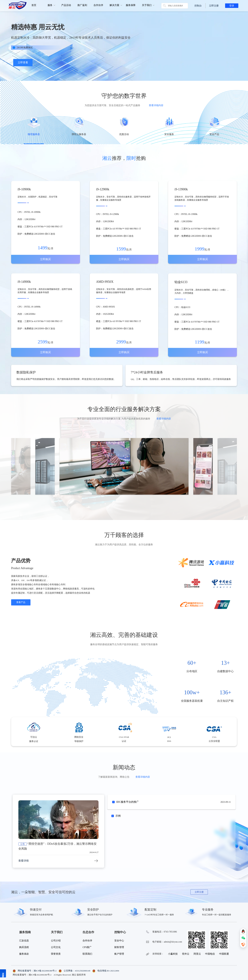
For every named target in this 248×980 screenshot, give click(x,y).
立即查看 (23, 62)
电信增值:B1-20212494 (106, 971)
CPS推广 (87, 947)
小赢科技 (173, 954)
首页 (34, 5)
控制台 (198, 6)
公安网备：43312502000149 (75, 971)
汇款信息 (24, 941)
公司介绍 (56, 941)
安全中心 (119, 941)
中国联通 (224, 954)
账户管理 (119, 954)
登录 (232, 6)
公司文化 (56, 947)
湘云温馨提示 (3, 973)
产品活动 (66, 5)
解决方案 (114, 5)
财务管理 (119, 947)
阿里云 (197, 954)
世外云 (186, 954)
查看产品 (21, 602)
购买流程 (24, 947)
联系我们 (87, 954)
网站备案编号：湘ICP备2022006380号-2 (35, 971)
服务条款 (24, 954)
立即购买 (45, 259)
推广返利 (82, 5)
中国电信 (210, 954)
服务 (50, 5)
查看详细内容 (156, 105)
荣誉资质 (56, 954)
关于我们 (147, 5)
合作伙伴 (98, 5)
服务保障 (131, 5)
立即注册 (214, 6)
